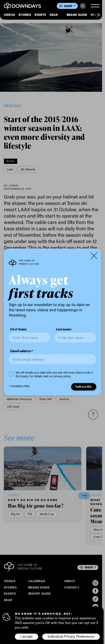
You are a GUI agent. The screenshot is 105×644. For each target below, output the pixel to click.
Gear (54, 15)
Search (83, 6)
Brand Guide (77, 15)
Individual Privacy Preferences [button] (71, 636)
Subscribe (84, 386)
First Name (18, 329)
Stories (25, 15)
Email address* (22, 351)
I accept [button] (26, 636)
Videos (9, 15)
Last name (64, 329)
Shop (70, 6)
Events (40, 15)
